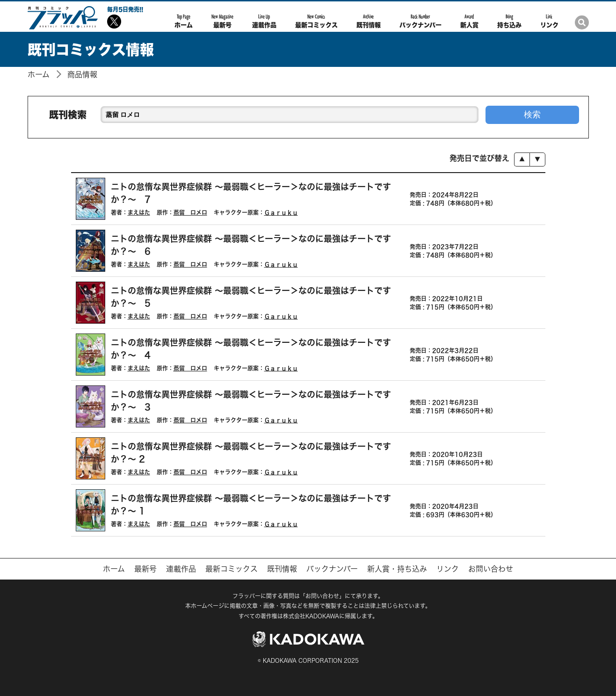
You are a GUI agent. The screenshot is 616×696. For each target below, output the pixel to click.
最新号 (222, 21)
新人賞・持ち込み (397, 569)
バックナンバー (420, 21)
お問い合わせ (491, 569)
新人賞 (469, 21)
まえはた (139, 212)
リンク (549, 21)
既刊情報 (369, 21)
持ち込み (509, 21)
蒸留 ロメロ (190, 212)
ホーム (184, 21)
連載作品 (264, 21)
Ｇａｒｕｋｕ (281, 212)
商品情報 (82, 74)
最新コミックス (316, 21)
